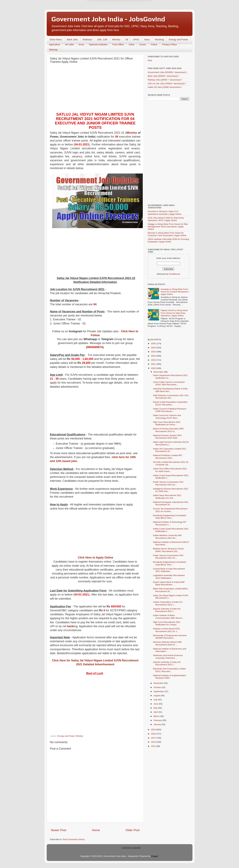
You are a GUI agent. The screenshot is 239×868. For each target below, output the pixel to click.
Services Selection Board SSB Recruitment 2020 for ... (167, 643)
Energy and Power (178, 39)
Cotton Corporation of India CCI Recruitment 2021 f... (168, 603)
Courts (143, 44)
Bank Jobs (72, 39)
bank (71, 626)
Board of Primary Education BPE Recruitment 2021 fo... (168, 430)
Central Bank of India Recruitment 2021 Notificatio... (169, 570)
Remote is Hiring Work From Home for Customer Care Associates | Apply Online (167, 234)
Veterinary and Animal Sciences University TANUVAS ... (168, 657)
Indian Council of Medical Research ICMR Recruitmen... (170, 410)
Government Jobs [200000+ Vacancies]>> (168, 72)
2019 (154, 730)
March (157, 716)
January (158, 724)
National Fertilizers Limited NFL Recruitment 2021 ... (168, 457)
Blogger (155, 856)
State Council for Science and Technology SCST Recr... (167, 417)
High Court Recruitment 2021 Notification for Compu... (167, 623)
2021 (154, 364)
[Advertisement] (95, 89)
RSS (150, 60)
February (158, 720)
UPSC (136, 39)
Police (154, 44)
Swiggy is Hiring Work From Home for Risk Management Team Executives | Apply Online (168, 227)
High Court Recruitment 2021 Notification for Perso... (167, 423)
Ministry (116, 39)
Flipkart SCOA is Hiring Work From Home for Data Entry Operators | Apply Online (174, 313)
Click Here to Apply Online (96, 558)
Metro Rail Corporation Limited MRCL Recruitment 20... (171, 590)
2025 (154, 348)
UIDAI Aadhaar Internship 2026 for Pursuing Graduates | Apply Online (168, 240)
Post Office (118, 44)
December (159, 372)
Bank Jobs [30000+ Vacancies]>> (164, 76)
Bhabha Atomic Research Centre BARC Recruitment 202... (168, 550)
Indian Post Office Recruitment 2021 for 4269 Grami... (170, 470)
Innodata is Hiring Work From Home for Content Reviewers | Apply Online (175, 292)
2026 (154, 343)
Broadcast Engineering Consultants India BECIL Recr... (170, 517)
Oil (127, 39)
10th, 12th (102, 39)
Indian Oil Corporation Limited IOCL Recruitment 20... (170, 450)
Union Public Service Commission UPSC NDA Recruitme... (169, 383)
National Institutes (98, 44)
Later (104, 10)
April (156, 712)
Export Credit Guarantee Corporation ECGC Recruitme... (170, 403)
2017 (154, 738)
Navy (147, 39)
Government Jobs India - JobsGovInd (108, 19)
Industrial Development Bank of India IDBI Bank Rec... (170, 390)
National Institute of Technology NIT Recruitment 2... (170, 523)
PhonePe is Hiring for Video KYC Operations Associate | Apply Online (165, 213)
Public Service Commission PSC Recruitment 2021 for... (168, 483)
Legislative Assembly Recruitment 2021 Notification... (169, 577)
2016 (154, 742)
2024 (154, 352)
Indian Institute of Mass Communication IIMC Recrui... (168, 617)
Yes (136, 10)
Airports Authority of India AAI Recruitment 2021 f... (167, 610)
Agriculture (55, 44)
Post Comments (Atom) (74, 839)
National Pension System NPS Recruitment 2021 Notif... (167, 437)
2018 (154, 734)
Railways (87, 39)
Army (81, 44)
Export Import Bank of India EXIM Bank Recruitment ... (169, 583)
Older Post (133, 830)
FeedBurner (175, 274)
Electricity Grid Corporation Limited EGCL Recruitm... (169, 670)
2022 (154, 360)
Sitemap (53, 49)
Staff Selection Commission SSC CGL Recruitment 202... (171, 397)
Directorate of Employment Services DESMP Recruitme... (170, 637)
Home (96, 830)
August (157, 696)
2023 (154, 356)
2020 (154, 368)
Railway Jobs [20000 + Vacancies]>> (165, 80)
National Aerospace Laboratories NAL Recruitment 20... (171, 503)
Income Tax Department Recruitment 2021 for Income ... (170, 510)
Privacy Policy (169, 44)
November (159, 683)
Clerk (132, 44)
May (156, 708)
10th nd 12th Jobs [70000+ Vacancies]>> (167, 84)
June (156, 704)
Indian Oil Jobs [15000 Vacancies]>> (165, 87)
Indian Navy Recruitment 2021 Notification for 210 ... (167, 497)
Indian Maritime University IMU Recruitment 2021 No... (167, 537)
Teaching (159, 39)
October (158, 687)
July (156, 700)
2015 (154, 746)
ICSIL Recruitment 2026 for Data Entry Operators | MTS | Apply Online (166, 219)
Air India (69, 44)
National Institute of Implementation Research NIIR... (170, 677)
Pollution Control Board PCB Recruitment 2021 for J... (166, 630)
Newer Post (59, 830)
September (159, 691)
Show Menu (56, 39)
